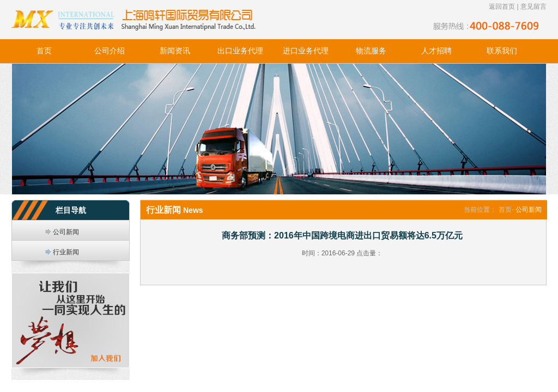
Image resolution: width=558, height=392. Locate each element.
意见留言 (533, 7)
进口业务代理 (306, 51)
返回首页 (502, 7)
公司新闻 (66, 232)
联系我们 (502, 51)
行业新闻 (66, 252)
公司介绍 (110, 51)
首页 (44, 51)
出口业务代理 (240, 51)
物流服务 (371, 51)
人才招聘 (436, 51)
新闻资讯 (175, 51)
